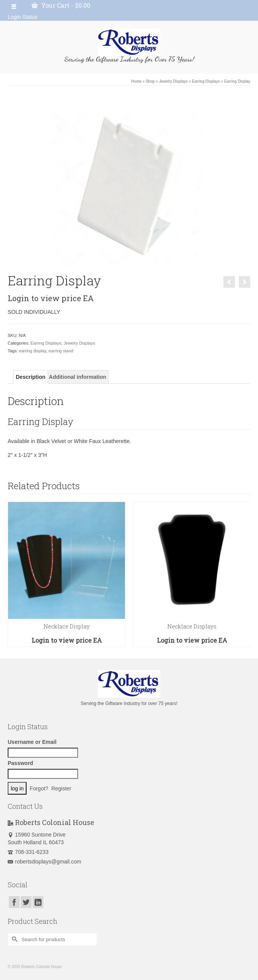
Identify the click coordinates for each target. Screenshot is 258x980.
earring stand (61, 351)
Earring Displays (46, 343)
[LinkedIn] (38, 902)
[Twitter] (26, 902)
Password (20, 763)
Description (31, 377)
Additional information (77, 377)
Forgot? (39, 788)
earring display (32, 351)
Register (61, 788)
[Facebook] (14, 902)
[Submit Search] (13, 939)
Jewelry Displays (80, 343)
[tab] (31, 377)
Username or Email (32, 742)
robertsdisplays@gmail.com (44, 862)
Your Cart (61, 5)
